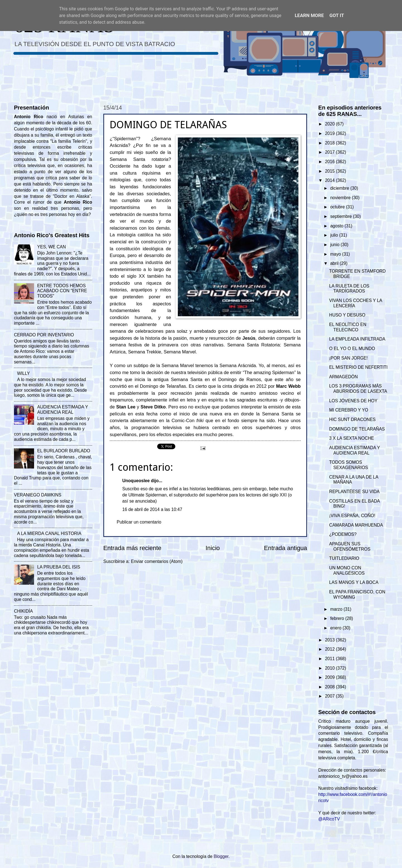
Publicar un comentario (139, 522)
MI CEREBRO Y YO (349, 410)
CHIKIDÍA (23, 611)
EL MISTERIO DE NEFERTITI (358, 367)
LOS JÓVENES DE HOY (353, 401)
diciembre (340, 188)
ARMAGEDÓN (343, 377)
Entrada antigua (286, 548)
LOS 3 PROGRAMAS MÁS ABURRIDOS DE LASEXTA (358, 389)
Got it (337, 15)
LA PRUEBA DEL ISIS (59, 567)
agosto (337, 226)
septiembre (342, 216)
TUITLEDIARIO (344, 558)
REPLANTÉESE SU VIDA (354, 492)
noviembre (341, 198)
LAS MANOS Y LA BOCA (354, 582)
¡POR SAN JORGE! (348, 358)
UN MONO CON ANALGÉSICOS (347, 570)
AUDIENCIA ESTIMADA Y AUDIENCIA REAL (63, 410)
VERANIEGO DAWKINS (38, 495)
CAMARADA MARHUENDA (356, 525)
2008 (330, 687)
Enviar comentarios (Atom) (157, 561)
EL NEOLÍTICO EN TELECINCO (348, 327)
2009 (330, 677)
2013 (330, 640)
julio (335, 235)
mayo (336, 254)
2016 (330, 162)
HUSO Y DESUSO (347, 315)
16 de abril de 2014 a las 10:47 (152, 509)
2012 (330, 649)
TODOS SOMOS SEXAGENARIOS (349, 465)
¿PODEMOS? (343, 534)
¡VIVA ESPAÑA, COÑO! (352, 516)
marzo (337, 609)
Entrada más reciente (132, 548)
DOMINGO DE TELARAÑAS (357, 429)
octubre (338, 207)
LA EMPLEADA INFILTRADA (357, 339)
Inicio (213, 548)
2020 (330, 124)
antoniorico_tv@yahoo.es (343, 776)
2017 (330, 152)
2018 (330, 143)
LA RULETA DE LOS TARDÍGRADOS (349, 289)
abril (335, 263)
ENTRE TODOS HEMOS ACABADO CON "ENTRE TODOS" (62, 291)
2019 (330, 133)
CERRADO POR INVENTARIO (44, 335)
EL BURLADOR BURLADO (64, 451)
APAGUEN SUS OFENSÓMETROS (350, 546)
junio (335, 245)
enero (336, 628)
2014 (330, 180)
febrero (338, 618)
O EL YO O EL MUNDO (352, 349)
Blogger (221, 856)
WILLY (23, 373)
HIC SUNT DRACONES (352, 419)
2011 (330, 659)
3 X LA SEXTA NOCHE (351, 438)
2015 (330, 171)
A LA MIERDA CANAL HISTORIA (49, 533)
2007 (330, 696)
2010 (330, 668)
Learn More (309, 15)
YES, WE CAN (51, 247)
